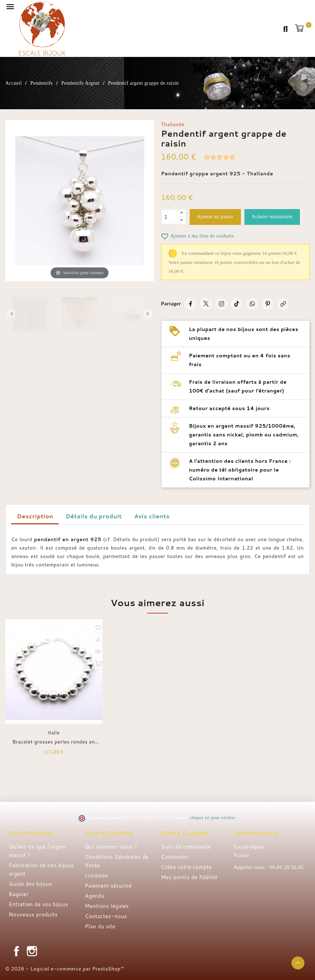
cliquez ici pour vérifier (213, 818)
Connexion (175, 857)
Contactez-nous (106, 916)
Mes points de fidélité (189, 877)
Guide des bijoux (30, 884)
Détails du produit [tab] (94, 516)
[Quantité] (170, 217)
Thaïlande (173, 124)
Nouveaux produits (33, 914)
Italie (54, 733)
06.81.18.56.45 (287, 867)
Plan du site (100, 926)
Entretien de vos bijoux (39, 904)
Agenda (95, 896)
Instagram (32, 951)
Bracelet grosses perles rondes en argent (54, 742)
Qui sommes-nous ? (111, 847)
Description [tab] (35, 516)
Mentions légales (107, 906)
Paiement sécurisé (109, 886)
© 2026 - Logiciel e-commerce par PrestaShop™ (65, 969)
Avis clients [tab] (152, 516)
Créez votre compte (187, 867)
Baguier (19, 894)
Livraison (97, 875)
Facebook (17, 951)
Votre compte (185, 833)
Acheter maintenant (274, 217)
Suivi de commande (186, 847)
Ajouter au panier (216, 217)
